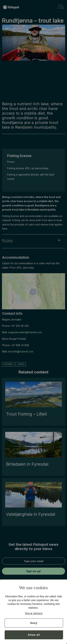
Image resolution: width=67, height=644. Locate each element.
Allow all (34, 635)
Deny (34, 623)
